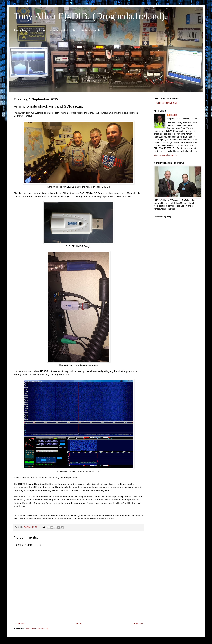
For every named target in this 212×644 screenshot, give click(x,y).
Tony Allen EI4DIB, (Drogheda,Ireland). (90, 16)
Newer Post (20, 624)
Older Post (138, 624)
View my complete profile (165, 155)
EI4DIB (174, 115)
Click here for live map (167, 103)
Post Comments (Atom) (37, 629)
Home (79, 624)
